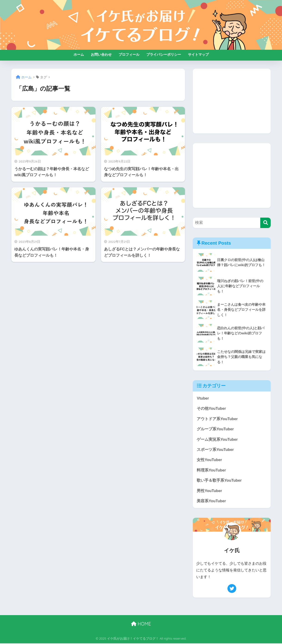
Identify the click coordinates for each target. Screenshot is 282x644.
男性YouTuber (209, 491)
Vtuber (203, 398)
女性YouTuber (209, 460)
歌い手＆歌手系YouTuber (219, 481)
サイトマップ (198, 54)
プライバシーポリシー (164, 54)
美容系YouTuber (211, 502)
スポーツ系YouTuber (215, 450)
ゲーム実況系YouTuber (217, 440)
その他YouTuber (211, 409)
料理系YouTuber (211, 471)
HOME (141, 624)
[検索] (265, 223)
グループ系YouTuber (215, 429)
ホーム (79, 54)
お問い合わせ (101, 54)
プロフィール (129, 54)
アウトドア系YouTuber (217, 419)
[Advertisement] (232, 101)
